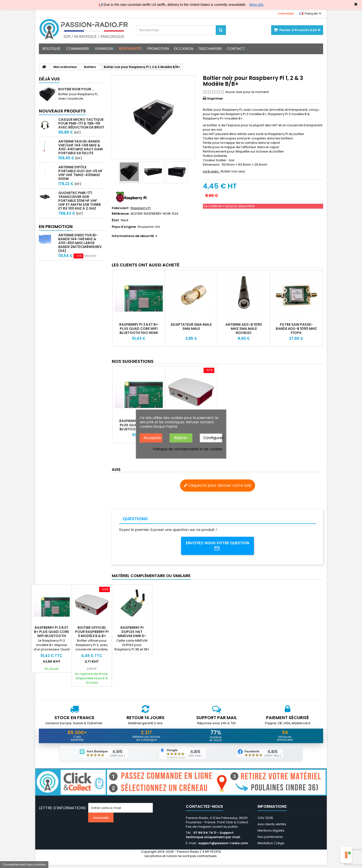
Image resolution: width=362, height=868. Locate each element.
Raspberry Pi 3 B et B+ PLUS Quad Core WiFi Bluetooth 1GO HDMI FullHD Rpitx (139, 331)
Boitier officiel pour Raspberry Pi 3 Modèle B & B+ (172, 633)
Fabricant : (121, 208)
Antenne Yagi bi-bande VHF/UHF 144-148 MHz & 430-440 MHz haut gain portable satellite (81, 147)
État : (116, 220)
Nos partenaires (270, 840)
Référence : (121, 214)
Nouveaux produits (62, 111)
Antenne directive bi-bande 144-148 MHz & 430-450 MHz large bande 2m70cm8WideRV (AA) (80, 243)
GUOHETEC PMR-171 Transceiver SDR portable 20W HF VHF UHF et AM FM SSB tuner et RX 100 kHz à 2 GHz (80, 201)
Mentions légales (271, 834)
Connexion (286, 13)
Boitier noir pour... (76, 89)
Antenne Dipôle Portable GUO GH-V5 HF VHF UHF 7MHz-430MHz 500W (80, 173)
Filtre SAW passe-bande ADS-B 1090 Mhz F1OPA (296, 329)
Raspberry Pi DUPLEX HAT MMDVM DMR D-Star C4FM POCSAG (212, 635)
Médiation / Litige (271, 846)
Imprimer (215, 98)
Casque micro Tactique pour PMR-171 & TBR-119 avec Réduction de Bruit (81, 123)
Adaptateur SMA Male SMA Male (191, 327)
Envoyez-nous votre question (218, 546)
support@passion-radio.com (223, 846)
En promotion (56, 226)
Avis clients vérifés (272, 827)
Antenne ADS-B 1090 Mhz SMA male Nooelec (244, 329)
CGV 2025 (265, 821)
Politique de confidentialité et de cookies (188, 449)
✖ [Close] (356, 4)
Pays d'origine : (125, 227)
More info (256, 5)
